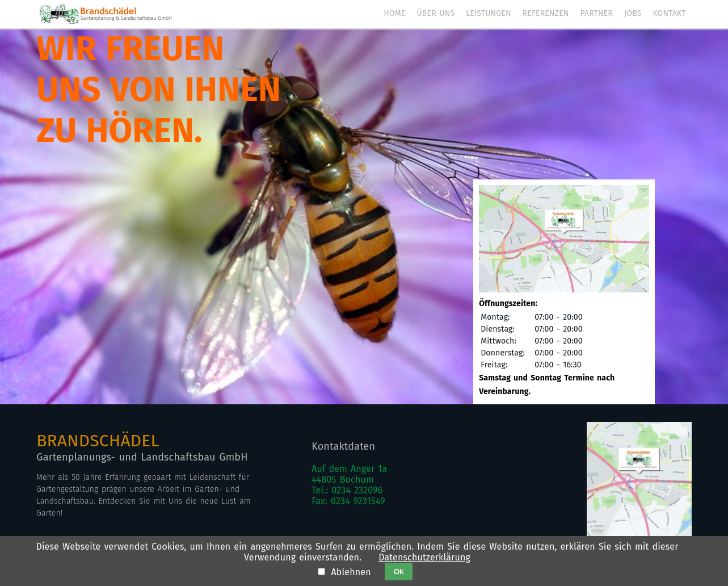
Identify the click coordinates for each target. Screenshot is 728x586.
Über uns (435, 13)
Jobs (633, 13)
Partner (597, 13)
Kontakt (669, 13)
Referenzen (546, 13)
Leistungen (488, 13)
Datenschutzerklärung (424, 557)
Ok (399, 572)
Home (394, 13)
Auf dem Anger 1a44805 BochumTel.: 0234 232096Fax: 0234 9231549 (349, 485)
